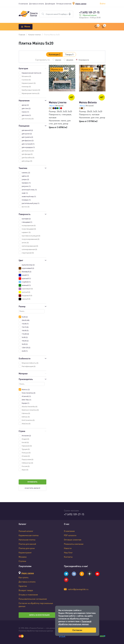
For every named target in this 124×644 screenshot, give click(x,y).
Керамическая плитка (29, 535)
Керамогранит (25, 552)
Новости (68, 548)
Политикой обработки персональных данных (75, 623)
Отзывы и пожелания (28, 595)
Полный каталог (26, 531)
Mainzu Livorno (58, 102)
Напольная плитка (27, 540)
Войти (103, 3)
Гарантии (23, 586)
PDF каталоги (70, 535)
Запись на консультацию (39, 615)
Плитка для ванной (27, 544)
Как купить (24, 577)
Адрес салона (81, 4)
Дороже (57, 60)
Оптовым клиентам (64, 4)
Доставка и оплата (37, 4)
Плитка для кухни (27, 548)
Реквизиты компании (74, 544)
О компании (23, 4)
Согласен (77, 630)
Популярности (84, 60)
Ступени (22, 561)
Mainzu (52, 105)
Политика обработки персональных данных (36, 631)
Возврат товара (26, 590)
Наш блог (68, 552)
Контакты (68, 557)
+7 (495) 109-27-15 (89, 12)
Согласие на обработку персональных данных (36, 605)
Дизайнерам (50, 4)
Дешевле (69, 60)
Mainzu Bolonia (88, 102)
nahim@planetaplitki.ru (78, 589)
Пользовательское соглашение (33, 599)
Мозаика (23, 557)
